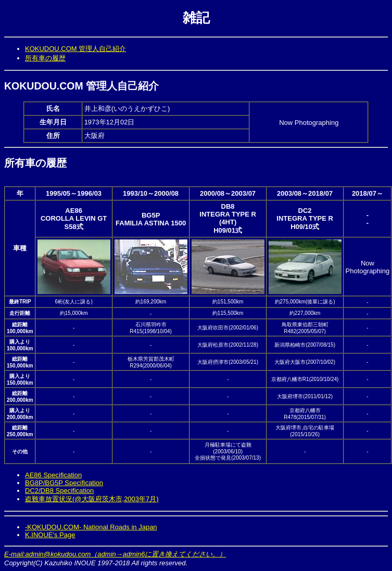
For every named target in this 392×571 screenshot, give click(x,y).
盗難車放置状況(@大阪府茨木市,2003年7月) (92, 499)
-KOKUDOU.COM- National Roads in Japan (91, 527)
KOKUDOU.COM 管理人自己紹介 (75, 49)
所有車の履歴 (45, 58)
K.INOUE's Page (50, 535)
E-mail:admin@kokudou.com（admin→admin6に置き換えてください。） (115, 554)
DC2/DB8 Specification (59, 491)
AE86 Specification (53, 475)
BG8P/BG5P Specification (64, 483)
